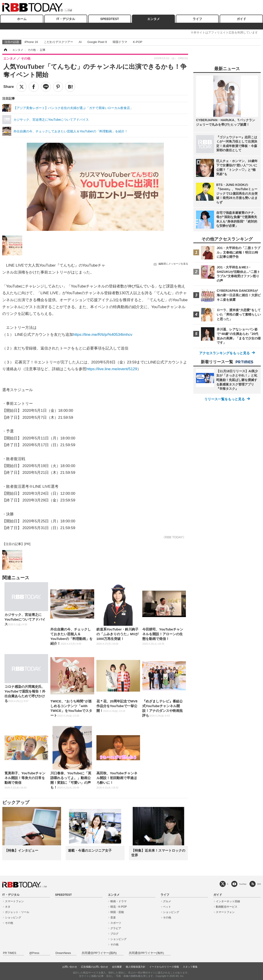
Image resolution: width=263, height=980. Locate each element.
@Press (34, 953)
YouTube (243, 884)
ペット (167, 907)
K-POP (137, 42)
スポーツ (116, 923)
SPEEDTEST (110, 19)
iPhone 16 (31, 42)
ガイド (241, 19)
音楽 (113, 918)
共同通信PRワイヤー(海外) (146, 953)
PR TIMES (10, 953)
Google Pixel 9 (97, 42)
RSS (259, 884)
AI (80, 42)
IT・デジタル (66, 19)
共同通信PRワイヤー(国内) (99, 953)
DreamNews (63, 953)
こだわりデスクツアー (58, 42)
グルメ (167, 901)
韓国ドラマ (120, 42)
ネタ (8, 907)
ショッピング (13, 918)
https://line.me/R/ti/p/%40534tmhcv (103, 335)
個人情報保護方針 (136, 967)
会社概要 (117, 967)
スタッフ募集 (190, 967)
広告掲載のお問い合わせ (95, 967)
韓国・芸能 (117, 912)
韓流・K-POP (119, 907)
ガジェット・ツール (17, 912)
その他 (9, 923)
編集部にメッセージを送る (173, 264)
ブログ (114, 934)
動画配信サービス (227, 907)
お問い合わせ (70, 967)
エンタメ (154, 19)
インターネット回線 (228, 901)
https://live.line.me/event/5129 (112, 369)
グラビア (116, 928)
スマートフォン (14, 901)
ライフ (197, 19)
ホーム (22, 19)
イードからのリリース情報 (164, 967)
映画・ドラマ (118, 901)
